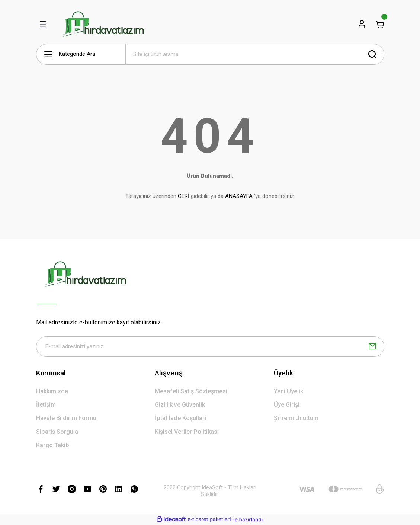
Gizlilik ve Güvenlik (180, 405)
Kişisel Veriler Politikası (187, 432)
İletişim (46, 405)
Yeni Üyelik (288, 392)
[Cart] (380, 24)
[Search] (255, 54)
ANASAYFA (239, 196)
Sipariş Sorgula (57, 432)
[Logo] (103, 24)
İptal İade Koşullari (180, 419)
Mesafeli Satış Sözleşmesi (191, 392)
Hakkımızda (52, 392)
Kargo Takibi (53, 446)
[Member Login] (362, 24)
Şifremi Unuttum (296, 419)
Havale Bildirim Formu (66, 419)
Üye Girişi (287, 405)
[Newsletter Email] (210, 347)
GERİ (184, 196)
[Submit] (372, 347)
